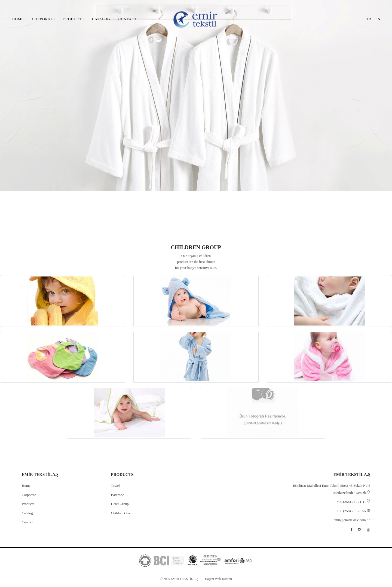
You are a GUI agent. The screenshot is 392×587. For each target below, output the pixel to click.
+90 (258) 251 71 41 (353, 502)
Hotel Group (120, 504)
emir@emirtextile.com (352, 520)
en (378, 19)
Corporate (43, 19)
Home (18, 19)
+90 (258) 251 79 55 (353, 511)
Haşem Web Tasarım (218, 579)
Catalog (101, 19)
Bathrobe (118, 495)
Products (73, 19)
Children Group (122, 513)
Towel (115, 486)
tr (369, 19)
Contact (128, 19)
